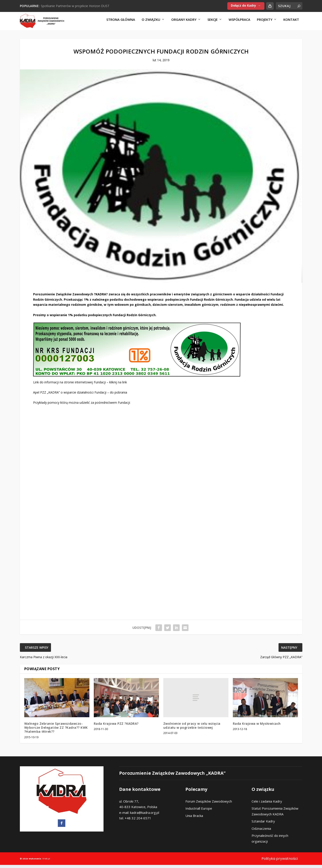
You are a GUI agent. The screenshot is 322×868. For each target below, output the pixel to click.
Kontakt (291, 23)
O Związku (151, 23)
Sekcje (213, 23)
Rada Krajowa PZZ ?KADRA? (116, 727)
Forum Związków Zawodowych (209, 804)
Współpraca (239, 23)
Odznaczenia (261, 831)
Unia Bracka (194, 818)
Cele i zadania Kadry (267, 804)
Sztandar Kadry (263, 824)
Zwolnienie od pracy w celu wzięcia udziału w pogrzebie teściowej (192, 729)
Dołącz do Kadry (243, 5)
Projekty (265, 23)
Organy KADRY (184, 23)
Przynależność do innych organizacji (270, 841)
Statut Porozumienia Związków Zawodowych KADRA (275, 814)
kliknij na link (118, 385)
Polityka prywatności (280, 862)
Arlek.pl (46, 862)
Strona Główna (121, 23)
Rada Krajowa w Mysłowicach (257, 727)
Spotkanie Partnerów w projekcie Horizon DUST (75, 6)
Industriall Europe (199, 811)
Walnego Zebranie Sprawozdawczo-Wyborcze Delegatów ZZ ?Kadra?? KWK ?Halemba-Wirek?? (56, 731)
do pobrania (119, 395)
